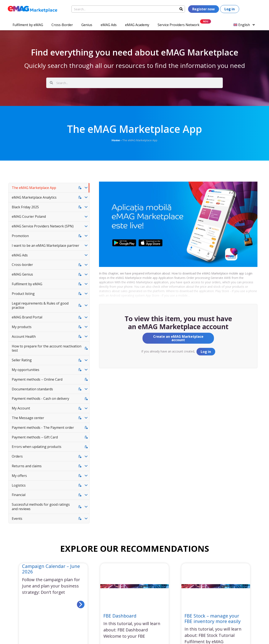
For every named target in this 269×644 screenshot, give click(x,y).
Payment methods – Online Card (37, 379)
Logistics (19, 485)
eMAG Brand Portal (27, 317)
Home (116, 140)
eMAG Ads (109, 25)
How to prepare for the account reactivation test (47, 348)
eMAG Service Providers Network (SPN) (43, 226)
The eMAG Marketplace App (34, 188)
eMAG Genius (22, 274)
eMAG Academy (137, 25)
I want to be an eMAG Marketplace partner (45, 245)
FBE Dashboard (120, 616)
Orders (17, 456)
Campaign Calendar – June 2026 (51, 569)
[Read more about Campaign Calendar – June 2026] (81, 604)
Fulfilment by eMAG (28, 25)
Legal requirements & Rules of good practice (40, 306)
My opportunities (26, 370)
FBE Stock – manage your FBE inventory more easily (213, 618)
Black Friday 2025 (25, 207)
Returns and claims (27, 466)
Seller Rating (22, 360)
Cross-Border (62, 25)
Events (17, 519)
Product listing (23, 294)
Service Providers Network (179, 25)
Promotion (20, 236)
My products (22, 327)
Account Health (24, 337)
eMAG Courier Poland (29, 216)
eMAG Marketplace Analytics (34, 197)
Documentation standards (32, 389)
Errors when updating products (37, 447)
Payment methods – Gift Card (35, 437)
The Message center (28, 418)
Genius (87, 25)
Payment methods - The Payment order (43, 428)
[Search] (181, 9)
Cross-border (22, 265)
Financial (19, 495)
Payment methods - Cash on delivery (40, 399)
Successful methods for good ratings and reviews (41, 507)
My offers (19, 476)
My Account (21, 408)
